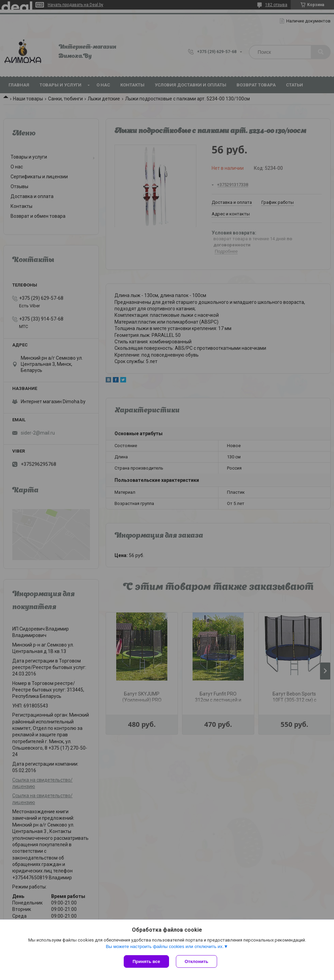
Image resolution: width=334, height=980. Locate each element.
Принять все (146, 961)
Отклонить (196, 961)
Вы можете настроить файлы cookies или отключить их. (165, 946)
